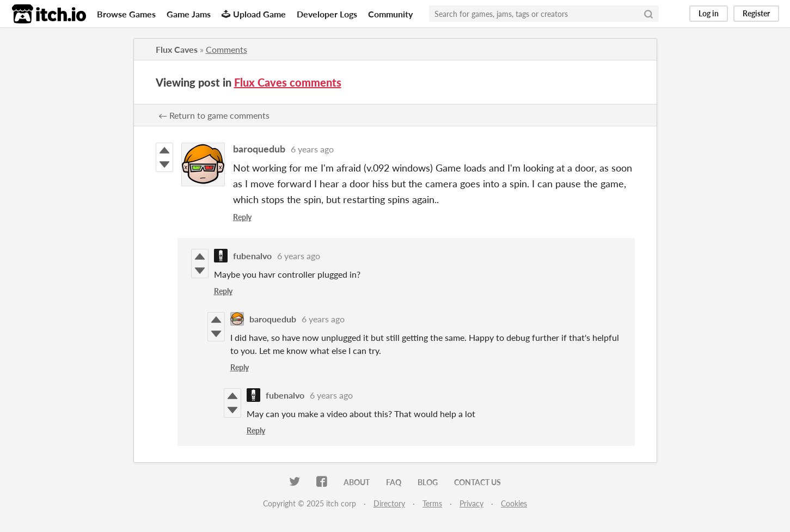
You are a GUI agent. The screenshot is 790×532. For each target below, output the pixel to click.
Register (756, 13)
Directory (389, 503)
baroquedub (259, 149)
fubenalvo (252, 256)
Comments (226, 49)
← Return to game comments (214, 115)
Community (390, 14)
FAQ (394, 482)
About (357, 482)
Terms (432, 503)
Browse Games (126, 14)
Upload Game (254, 14)
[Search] (648, 14)
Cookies (514, 503)
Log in (709, 13)
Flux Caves (177, 49)
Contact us (477, 482)
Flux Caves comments (288, 82)
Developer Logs (327, 14)
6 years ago (312, 149)
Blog (428, 482)
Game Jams (189, 14)
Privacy (471, 503)
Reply (242, 217)
